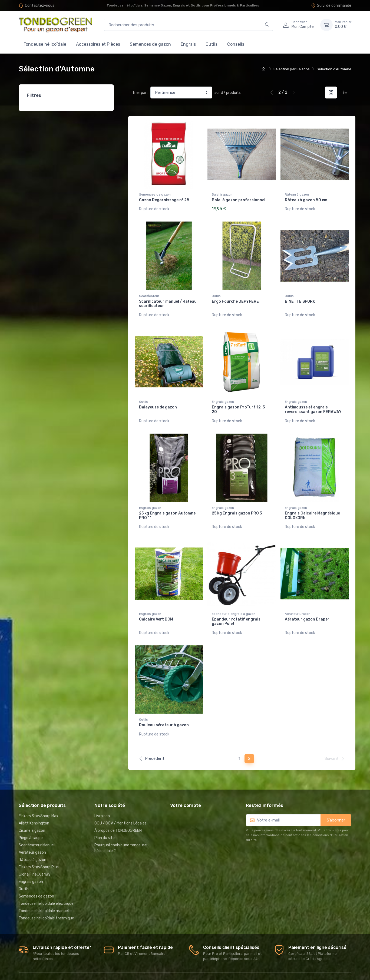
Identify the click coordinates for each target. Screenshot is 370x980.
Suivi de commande (331, 6)
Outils (212, 44)
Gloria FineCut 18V (35, 857)
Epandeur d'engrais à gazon (234, 602)
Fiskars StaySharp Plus (39, 849)
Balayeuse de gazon (158, 402)
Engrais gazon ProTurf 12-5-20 (239, 404)
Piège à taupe (31, 820)
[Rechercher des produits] (189, 25)
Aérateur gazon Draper (307, 608)
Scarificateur (149, 293)
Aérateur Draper (297, 602)
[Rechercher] (267, 25)
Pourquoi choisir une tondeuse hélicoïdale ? (121, 830)
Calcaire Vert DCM (156, 608)
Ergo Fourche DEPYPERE (235, 298)
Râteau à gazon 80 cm (306, 200)
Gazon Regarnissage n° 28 (164, 200)
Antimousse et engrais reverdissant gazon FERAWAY (313, 404)
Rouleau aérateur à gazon (164, 710)
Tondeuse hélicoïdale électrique (46, 886)
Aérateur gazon (32, 835)
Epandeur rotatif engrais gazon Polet (236, 610)
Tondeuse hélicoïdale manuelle (45, 893)
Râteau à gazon (297, 194)
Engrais (188, 44)
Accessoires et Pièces (98, 44)
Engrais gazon (223, 396)
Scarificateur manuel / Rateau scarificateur (168, 301)
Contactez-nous (40, 6)
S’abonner (336, 803)
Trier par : (140, 93)
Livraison (102, 798)
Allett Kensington (34, 806)
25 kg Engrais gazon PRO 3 (237, 505)
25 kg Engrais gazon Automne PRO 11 (167, 507)
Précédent (152, 741)
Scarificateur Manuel (37, 828)
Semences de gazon (150, 44)
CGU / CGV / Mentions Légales (120, 806)
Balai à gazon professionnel (239, 200)
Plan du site (105, 820)
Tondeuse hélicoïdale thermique (46, 901)
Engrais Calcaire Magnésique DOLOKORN (312, 507)
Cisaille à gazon (32, 813)
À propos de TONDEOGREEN (118, 813)
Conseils (236, 44)
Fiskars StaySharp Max (39, 798)
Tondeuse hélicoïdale (45, 44)
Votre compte (186, 788)
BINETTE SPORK (300, 298)
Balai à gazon (222, 194)
